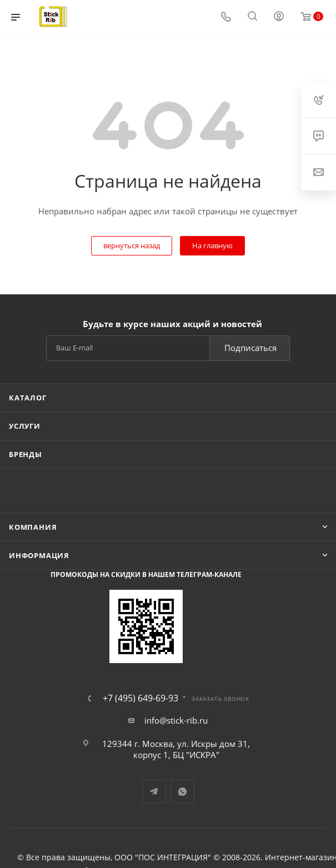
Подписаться (250, 348)
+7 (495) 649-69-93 (141, 698)
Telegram (154, 792)
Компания (33, 527)
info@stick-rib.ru (176, 720)
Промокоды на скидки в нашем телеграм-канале (146, 575)
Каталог (28, 398)
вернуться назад (132, 245)
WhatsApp (182, 792)
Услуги (25, 426)
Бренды (26, 454)
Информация (39, 555)
